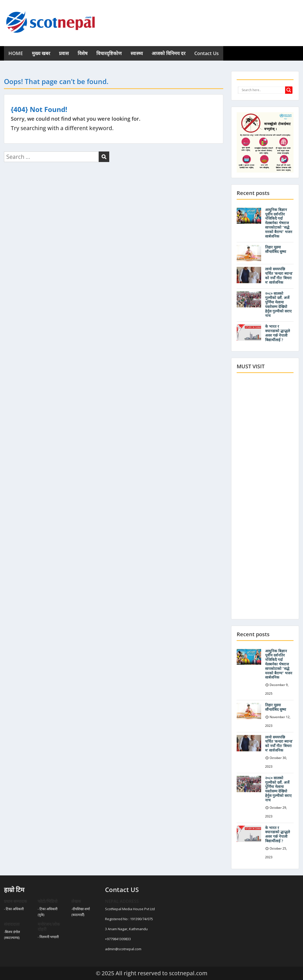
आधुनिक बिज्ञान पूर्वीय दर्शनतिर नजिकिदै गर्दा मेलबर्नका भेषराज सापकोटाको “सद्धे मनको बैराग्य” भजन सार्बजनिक (279, 223)
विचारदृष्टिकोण (109, 53)
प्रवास (64, 53)
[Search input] (263, 90)
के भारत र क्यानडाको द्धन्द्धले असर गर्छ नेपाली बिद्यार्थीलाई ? (277, 333)
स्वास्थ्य (137, 53)
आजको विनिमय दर (168, 53)
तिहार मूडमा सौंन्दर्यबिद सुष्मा (276, 249)
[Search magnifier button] (289, 90)
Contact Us (207, 53)
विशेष (83, 53)
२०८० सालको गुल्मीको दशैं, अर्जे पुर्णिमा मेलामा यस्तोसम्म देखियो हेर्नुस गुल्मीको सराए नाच (278, 304)
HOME (16, 53)
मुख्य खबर (41, 53)
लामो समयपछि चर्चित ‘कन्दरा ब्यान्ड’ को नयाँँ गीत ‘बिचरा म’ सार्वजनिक (279, 275)
